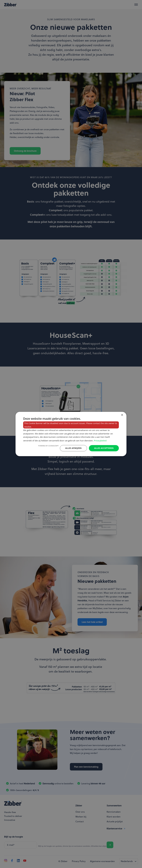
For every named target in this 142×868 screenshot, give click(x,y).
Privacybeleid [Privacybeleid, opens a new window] (100, 441)
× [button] (122, 415)
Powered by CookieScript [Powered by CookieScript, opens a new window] (48, 446)
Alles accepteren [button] (104, 448)
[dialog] (71, 434)
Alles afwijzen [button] (73, 448)
